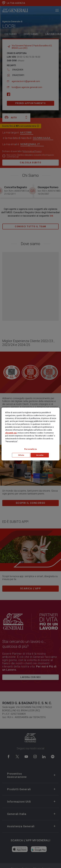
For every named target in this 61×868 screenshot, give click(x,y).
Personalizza (30, 449)
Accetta (40, 455)
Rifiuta (21, 455)
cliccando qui (11, 433)
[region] (30, 434)
